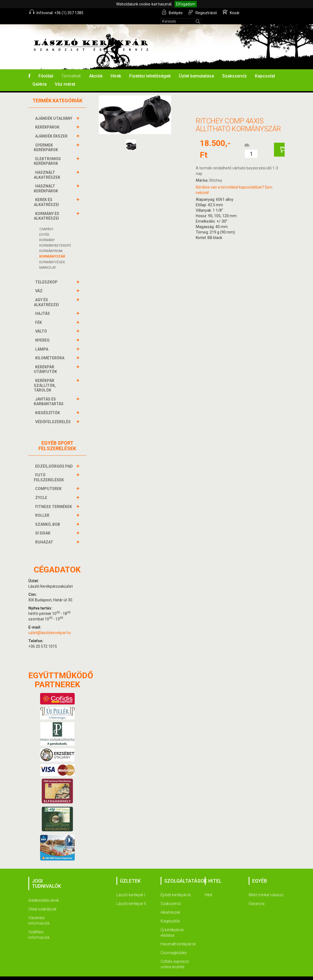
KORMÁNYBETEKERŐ (55, 238)
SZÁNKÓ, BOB (48, 517)
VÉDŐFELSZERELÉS (54, 414)
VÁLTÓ (42, 324)
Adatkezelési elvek (44, 893)
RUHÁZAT (45, 535)
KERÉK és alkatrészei (47, 195)
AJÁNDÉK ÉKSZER (52, 129)
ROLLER (43, 508)
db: (247, 138)
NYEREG (43, 333)
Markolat (48, 260)
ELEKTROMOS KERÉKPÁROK (47, 154)
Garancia (257, 896)
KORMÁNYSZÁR (52, 249)
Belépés (173, 12)
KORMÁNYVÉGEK (52, 255)
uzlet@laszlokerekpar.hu (50, 625)
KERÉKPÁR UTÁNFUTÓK (46, 362)
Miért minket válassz (266, 888)
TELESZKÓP (47, 275)
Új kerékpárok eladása (172, 925)
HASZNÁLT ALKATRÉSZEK (48, 167)
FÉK (39, 315)
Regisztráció (203, 12)
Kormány (47, 233)
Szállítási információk (39, 927)
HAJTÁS (43, 306)
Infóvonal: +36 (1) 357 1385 (57, 12)
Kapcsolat (265, 69)
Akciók (96, 69)
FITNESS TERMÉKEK (54, 499)
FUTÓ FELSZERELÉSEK (49, 470)
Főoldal (46, 69)
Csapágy (46, 222)
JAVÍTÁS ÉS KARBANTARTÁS (49, 394)
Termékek (71, 69)
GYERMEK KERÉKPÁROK (47, 140)
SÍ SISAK (43, 526)
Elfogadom (186, 4)
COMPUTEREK (49, 481)
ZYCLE (42, 490)
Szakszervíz (234, 69)
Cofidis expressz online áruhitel (175, 957)
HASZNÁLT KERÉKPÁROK (47, 181)
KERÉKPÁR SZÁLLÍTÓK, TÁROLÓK (45, 378)
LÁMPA (42, 342)
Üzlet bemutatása (196, 69)
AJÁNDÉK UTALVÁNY (54, 111)
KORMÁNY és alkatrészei (47, 209)
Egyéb (44, 227)
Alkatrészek (170, 905)
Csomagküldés (174, 945)
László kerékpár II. (132, 896)
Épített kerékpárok (176, 888)
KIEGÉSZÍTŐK (48, 405)
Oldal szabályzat (42, 902)
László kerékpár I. (131, 888)
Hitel (208, 888)
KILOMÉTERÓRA (50, 351)
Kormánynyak (51, 244)
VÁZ (40, 283)
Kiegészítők (170, 914)
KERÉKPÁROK (48, 120)
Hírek (116, 69)
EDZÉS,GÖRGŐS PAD (55, 459)
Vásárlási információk (39, 913)
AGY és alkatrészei (47, 295)
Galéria (40, 77)
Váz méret (65, 77)
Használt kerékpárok (178, 937)
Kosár (231, 12)
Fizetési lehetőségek (150, 69)
